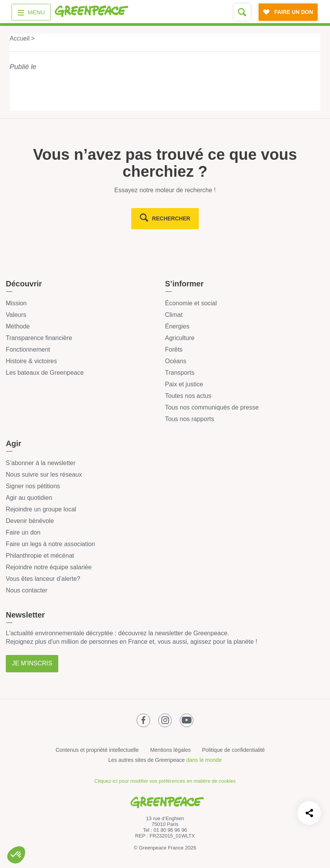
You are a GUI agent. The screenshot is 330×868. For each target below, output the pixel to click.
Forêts (174, 349)
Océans (176, 361)
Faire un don (23, 532)
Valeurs (16, 315)
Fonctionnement (28, 349)
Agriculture (180, 338)
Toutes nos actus (188, 396)
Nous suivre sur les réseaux (44, 475)
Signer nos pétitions (33, 486)
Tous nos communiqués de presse (212, 407)
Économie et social (191, 303)
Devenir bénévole (30, 521)
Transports (180, 373)
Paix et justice (184, 384)
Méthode (18, 326)
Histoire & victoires (31, 361)
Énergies (177, 326)
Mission (16, 303)
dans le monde (204, 760)
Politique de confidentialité (233, 750)
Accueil (20, 38)
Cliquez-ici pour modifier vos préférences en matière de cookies (165, 781)
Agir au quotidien (29, 498)
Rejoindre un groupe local (41, 509)
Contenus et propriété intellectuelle (97, 750)
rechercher (171, 218)
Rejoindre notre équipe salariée (49, 567)
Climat (174, 315)
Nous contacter (27, 590)
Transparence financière (39, 338)
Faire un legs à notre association (50, 544)
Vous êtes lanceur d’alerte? (43, 579)
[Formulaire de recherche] (242, 12)
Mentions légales (170, 750)
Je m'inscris (32, 663)
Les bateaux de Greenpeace (45, 373)
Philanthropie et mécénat (40, 556)
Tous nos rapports (190, 419)
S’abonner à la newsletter (41, 463)
